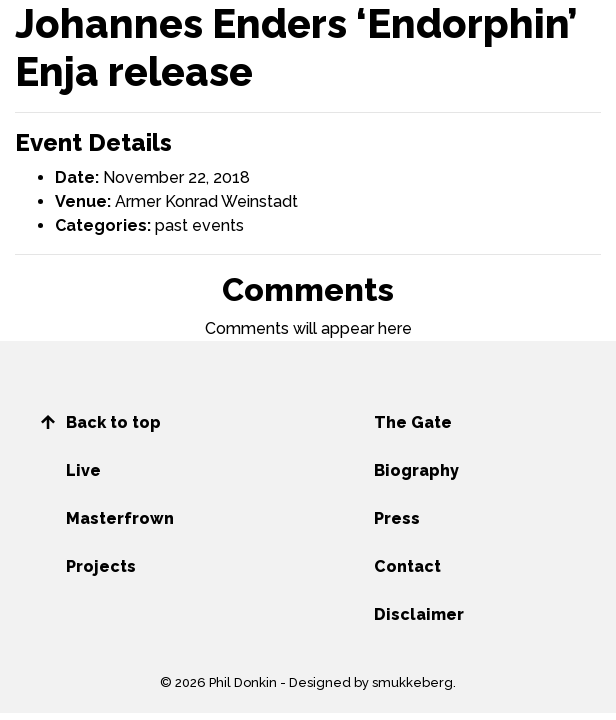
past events (199, 225)
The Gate (413, 422)
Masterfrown (120, 518)
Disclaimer (419, 614)
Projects (101, 566)
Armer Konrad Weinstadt (206, 201)
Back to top (113, 422)
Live (83, 470)
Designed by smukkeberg (371, 682)
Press (397, 518)
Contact (407, 566)
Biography (416, 470)
